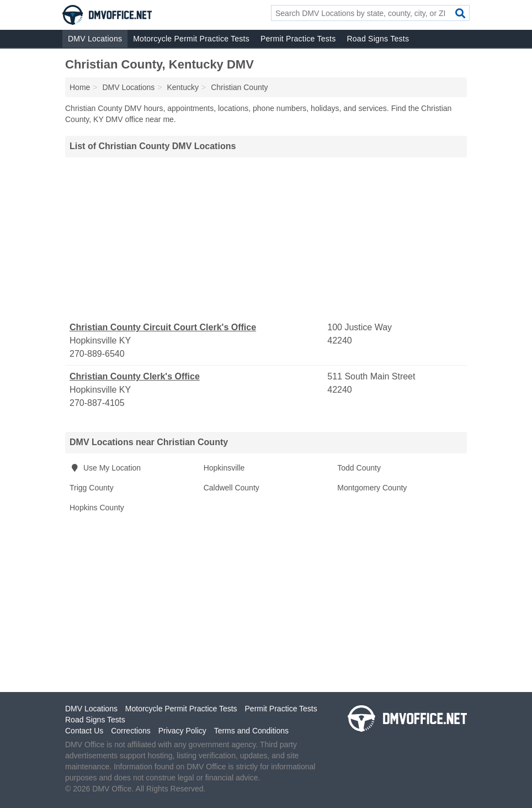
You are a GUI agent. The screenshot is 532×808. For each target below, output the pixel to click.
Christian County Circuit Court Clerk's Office (163, 327)
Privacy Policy (182, 731)
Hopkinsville (224, 468)
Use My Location (105, 468)
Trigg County (92, 488)
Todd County (359, 468)
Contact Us (84, 731)
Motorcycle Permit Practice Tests (191, 39)
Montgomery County (372, 488)
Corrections (131, 731)
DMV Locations (95, 39)
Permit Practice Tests (298, 39)
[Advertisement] (266, 239)
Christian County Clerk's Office (135, 376)
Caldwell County (232, 488)
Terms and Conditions (251, 731)
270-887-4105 (97, 403)
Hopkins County (97, 508)
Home (80, 87)
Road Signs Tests (378, 39)
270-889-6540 (97, 354)
